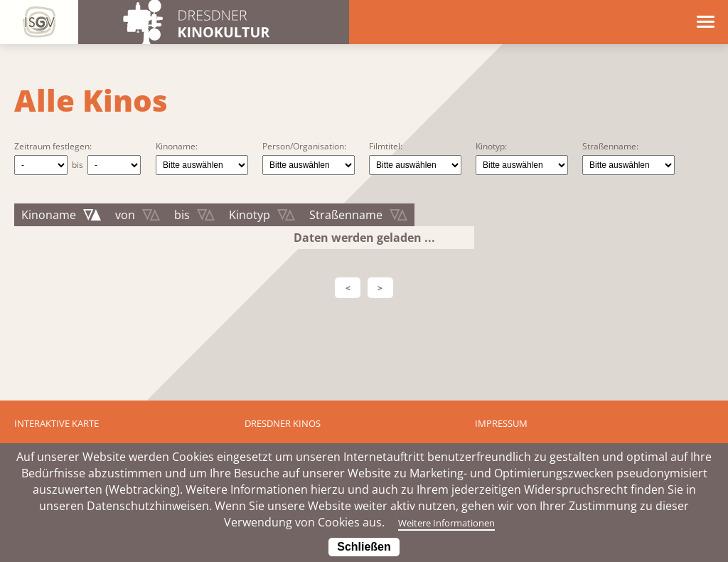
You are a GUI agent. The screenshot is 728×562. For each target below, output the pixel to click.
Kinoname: (177, 146)
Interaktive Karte (57, 423)
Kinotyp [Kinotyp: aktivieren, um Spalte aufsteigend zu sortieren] (250, 215)
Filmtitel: (386, 146)
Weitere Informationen (446, 522)
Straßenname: (610, 146)
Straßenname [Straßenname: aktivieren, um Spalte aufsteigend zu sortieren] (346, 215)
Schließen (364, 547)
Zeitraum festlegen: (53, 146)
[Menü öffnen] (706, 21)
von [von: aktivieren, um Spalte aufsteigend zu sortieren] (125, 215)
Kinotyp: (491, 146)
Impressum (501, 423)
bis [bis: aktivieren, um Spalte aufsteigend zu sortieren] (182, 215)
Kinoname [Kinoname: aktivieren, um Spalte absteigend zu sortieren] (49, 215)
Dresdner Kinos (283, 423)
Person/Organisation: (304, 146)
